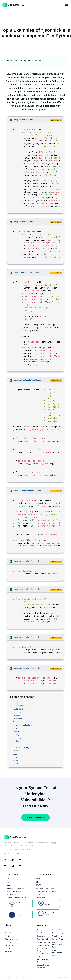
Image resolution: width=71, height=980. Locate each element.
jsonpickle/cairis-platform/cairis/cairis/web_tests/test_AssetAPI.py (28, 120)
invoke (15, 757)
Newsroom (9, 951)
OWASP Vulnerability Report (57, 953)
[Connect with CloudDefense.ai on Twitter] (15, 860)
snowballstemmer (20, 706)
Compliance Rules (43, 942)
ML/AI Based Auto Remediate (47, 891)
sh (14, 744)
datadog (16, 731)
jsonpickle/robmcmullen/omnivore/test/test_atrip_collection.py (28, 272)
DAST (9, 885)
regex (15, 754)
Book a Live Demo (35, 818)
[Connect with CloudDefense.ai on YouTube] (8, 866)
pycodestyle (18, 738)
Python (27, 61)
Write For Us (9, 945)
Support (8, 933)
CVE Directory (58, 933)
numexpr (16, 715)
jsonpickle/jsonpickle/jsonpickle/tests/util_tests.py (28, 668)
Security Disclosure (12, 939)
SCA (8, 879)
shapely (16, 735)
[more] (66, 5)
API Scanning (11, 894)
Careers (8, 930)
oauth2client (18, 709)
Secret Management (14, 891)
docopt (15, 751)
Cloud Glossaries (43, 939)
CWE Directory (58, 936)
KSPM (38, 894)
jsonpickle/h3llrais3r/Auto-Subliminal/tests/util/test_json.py (28, 380)
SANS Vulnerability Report (57, 945)
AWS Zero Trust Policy (42, 950)
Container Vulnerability (15, 888)
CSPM (38, 879)
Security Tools (58, 930)
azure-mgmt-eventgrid (22, 748)
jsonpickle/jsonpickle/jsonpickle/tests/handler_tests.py (28, 561)
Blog (38, 930)
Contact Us (9, 942)
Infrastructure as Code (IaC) (17, 897)
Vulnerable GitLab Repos (43, 961)
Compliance (41, 897)
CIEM (38, 882)
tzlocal (15, 722)
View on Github (56, 120)
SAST (9, 882)
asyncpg (16, 703)
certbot (15, 760)
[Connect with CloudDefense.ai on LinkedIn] (8, 860)
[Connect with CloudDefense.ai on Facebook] (23, 860)
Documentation (43, 936)
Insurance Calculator (44, 945)
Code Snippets (12, 61)
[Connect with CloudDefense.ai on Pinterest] (15, 866)
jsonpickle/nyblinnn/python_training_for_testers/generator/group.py (28, 490)
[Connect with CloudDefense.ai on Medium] (23, 866)
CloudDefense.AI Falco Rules (43, 966)
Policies (8, 936)
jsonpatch (17, 712)
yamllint (16, 764)
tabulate (16, 741)
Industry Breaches (59, 939)
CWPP (38, 885)
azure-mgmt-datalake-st (22, 725)
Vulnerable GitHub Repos (44, 955)
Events (7, 948)
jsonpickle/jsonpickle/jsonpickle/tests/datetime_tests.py (28, 589)
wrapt (15, 728)
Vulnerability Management (46, 888)
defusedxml (17, 719)
